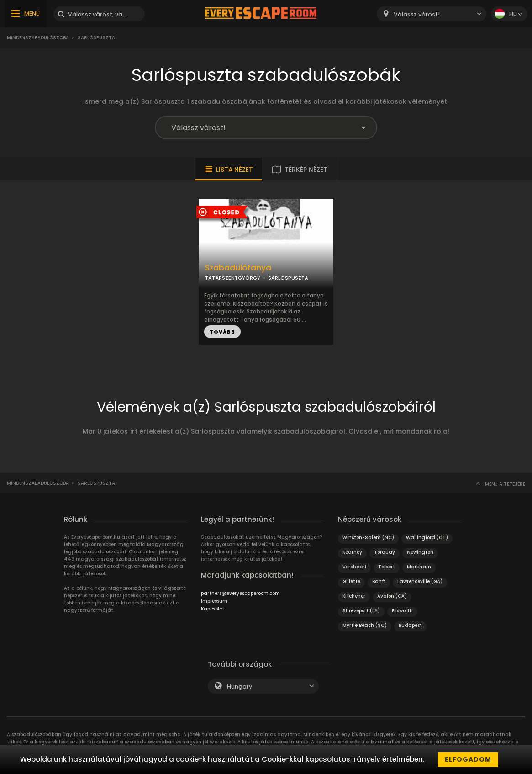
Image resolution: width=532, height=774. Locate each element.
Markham (419, 567)
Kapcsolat (213, 609)
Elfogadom (468, 759)
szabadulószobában (150, 742)
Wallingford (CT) (427, 538)
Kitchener (354, 596)
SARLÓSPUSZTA (288, 278)
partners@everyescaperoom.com (240, 593)
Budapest (410, 625)
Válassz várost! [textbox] (417, 14)
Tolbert (387, 567)
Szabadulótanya (238, 268)
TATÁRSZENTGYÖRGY (233, 278)
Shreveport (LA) (361, 611)
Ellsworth (402, 611)
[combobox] (432, 14)
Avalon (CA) (392, 596)
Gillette (351, 581)
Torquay (385, 552)
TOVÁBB (222, 332)
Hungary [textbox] (240, 687)
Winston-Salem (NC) (368, 538)
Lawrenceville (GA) (420, 581)
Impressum (214, 601)
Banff (379, 581)
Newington (420, 552)
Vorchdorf (354, 567)
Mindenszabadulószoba (38, 38)
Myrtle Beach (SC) (365, 625)
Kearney (352, 552)
